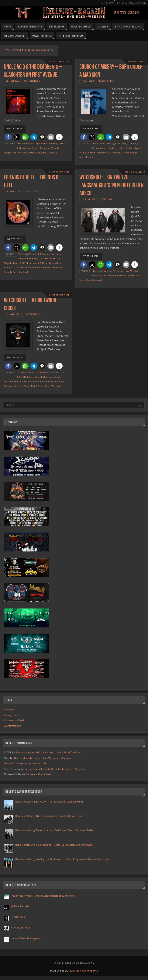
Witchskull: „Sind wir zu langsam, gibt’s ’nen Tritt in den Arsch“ (112, 185)
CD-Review (43, 254)
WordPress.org (12, 726)
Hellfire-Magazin (34, 144)
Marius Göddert (87, 153)
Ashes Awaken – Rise (37, 763)
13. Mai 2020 (13, 314)
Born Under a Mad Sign (105, 144)
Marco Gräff (19, 263)
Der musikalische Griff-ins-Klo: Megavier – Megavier (43, 758)
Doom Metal (56, 254)
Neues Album (49, 263)
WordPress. (91, 971)
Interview (124, 271)
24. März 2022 (14, 191)
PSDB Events (18, 917)
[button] (8, 137)
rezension (127, 153)
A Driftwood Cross (27, 372)
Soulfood (23, 272)
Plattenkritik (116, 153)
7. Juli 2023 (88, 81)
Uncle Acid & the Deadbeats (44, 153)
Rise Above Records (49, 148)
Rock (15, 272)
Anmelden (10, 709)
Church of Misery (108, 148)
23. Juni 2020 (88, 199)
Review (47, 267)
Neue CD (37, 263)
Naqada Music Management (26, 938)
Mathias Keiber (50, 144)
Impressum (107, 3)
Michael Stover (12, 763)
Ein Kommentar (136, 62)
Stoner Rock (85, 280)
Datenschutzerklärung (132, 3)
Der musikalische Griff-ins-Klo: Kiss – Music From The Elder (48, 752)
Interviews (106, 199)
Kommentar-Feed (14, 720)
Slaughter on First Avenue (17, 153)
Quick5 (103, 275)
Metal (29, 263)
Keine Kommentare (59, 62)
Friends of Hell (24, 258)
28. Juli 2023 (13, 81)
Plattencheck (32, 81)
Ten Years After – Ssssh (39, 774)
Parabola (76, 971)
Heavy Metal (38, 258)
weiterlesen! (15, 129)
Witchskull (97, 280)
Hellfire (21, 144)
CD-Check (122, 144)
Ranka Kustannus (20, 928)
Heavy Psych (113, 271)
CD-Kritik (132, 144)
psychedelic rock (31, 148)
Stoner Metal (134, 275)
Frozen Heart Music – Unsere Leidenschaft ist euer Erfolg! (43, 896)
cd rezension (43, 372)
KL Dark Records (20, 906)
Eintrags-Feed (12, 715)
